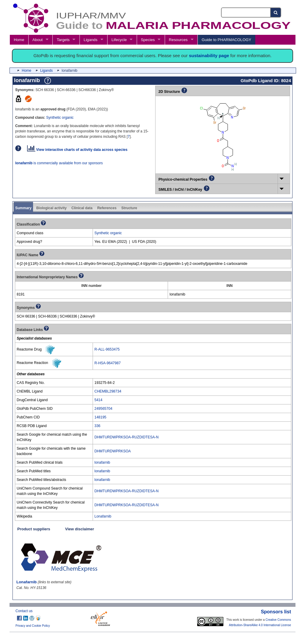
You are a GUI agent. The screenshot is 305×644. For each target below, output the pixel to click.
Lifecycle (119, 40)
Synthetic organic (60, 118)
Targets (63, 40)
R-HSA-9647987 (108, 363)
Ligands (91, 40)
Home (19, 40)
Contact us (24, 611)
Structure (129, 208)
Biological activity (52, 208)
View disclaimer (80, 529)
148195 (100, 417)
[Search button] (276, 12)
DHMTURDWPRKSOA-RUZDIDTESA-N (126, 437)
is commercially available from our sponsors (59, 163)
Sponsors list (276, 612)
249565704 (103, 409)
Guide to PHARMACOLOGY (226, 40)
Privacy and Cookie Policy (33, 626)
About (38, 40)
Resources (178, 40)
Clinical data (82, 208)
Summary (23, 208)
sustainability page (209, 56)
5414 (98, 400)
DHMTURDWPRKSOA (113, 451)
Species (148, 40)
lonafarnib (102, 462)
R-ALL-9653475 (107, 349)
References (107, 208)
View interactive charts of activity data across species (77, 150)
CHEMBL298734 (108, 391)
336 (97, 426)
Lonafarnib (103, 516)
